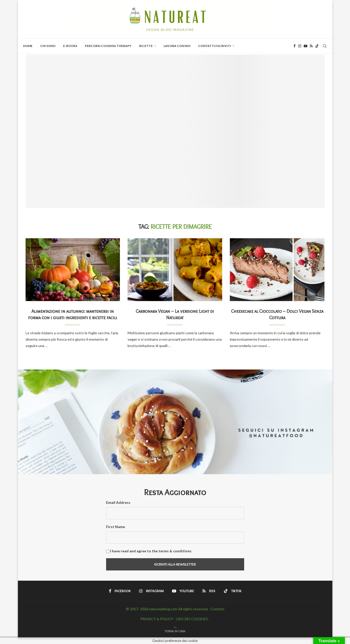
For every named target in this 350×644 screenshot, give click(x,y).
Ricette (146, 46)
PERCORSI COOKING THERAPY (108, 46)
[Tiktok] (317, 46)
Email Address (118, 502)
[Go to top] (175, 631)
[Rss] (311, 46)
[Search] (325, 46)
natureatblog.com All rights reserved (178, 609)
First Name (116, 527)
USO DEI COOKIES (192, 619)
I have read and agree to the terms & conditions (151, 551)
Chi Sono (48, 46)
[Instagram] (300, 46)
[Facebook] (295, 46)
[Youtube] (306, 46)
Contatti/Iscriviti (215, 46)
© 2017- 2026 (138, 609)
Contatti (217, 609)
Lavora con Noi (177, 46)
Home (28, 46)
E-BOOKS (70, 46)
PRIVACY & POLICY (157, 619)
